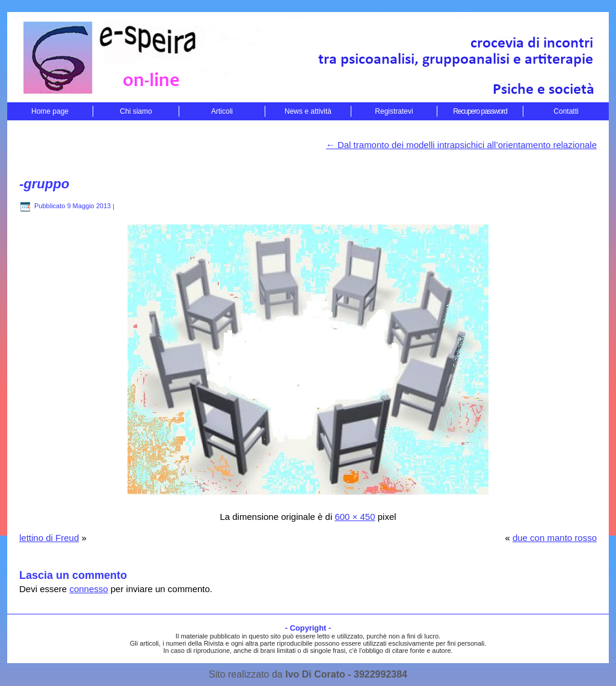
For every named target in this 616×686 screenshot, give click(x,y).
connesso (88, 589)
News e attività (308, 111)
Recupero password (480, 111)
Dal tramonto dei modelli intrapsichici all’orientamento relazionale (461, 145)
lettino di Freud (49, 538)
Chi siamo (136, 111)
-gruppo (44, 184)
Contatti (566, 111)
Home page (50, 111)
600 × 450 (355, 517)
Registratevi (394, 111)
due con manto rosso (555, 538)
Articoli (222, 111)
